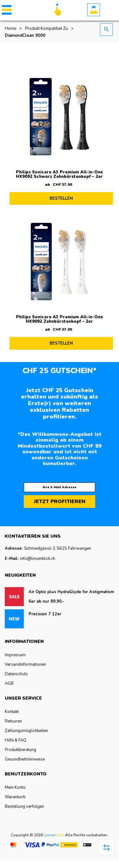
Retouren (13, 721)
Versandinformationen (25, 664)
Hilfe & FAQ (16, 740)
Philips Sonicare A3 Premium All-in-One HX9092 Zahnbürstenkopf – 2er (59, 319)
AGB (9, 683)
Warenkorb (15, 797)
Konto (94, 10)
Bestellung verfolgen (24, 806)
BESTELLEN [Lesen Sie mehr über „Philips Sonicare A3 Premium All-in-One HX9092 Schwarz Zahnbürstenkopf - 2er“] (61, 198)
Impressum (15, 655)
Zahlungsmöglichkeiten (26, 731)
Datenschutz (16, 674)
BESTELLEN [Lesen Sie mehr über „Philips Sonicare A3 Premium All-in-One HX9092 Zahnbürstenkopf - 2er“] (61, 343)
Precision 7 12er (45, 614)
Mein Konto (15, 787)
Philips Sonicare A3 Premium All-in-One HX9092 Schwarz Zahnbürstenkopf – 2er (59, 174)
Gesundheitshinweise (25, 759)
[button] (6, 10)
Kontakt (12, 712)
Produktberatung (20, 750)
